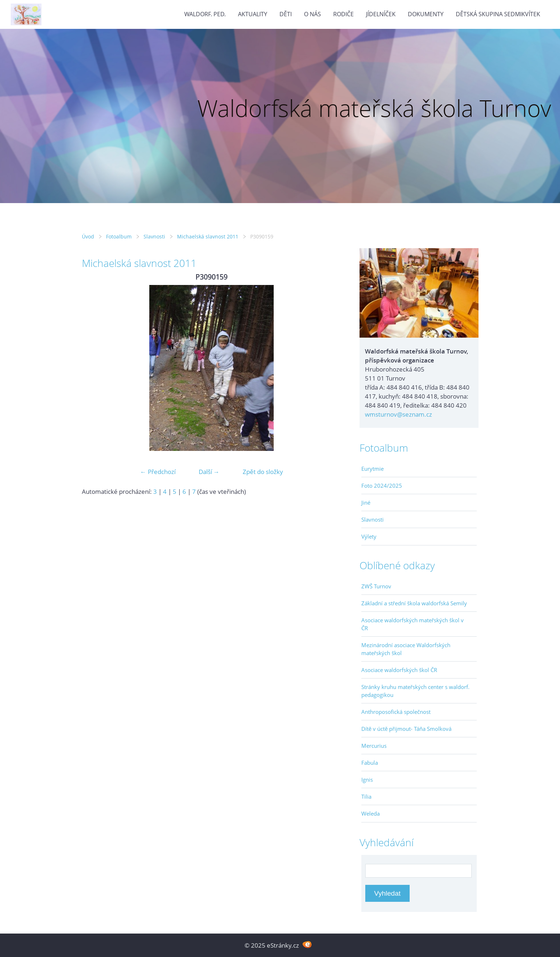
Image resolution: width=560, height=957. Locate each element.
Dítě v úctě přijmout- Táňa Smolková (406, 729)
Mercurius (374, 746)
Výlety (369, 536)
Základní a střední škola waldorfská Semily (414, 603)
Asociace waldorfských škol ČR (399, 670)
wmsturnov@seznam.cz (398, 414)
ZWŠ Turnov (376, 586)
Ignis (367, 780)
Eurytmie (372, 469)
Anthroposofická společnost (396, 712)
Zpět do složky (263, 472)
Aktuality (253, 14)
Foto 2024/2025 (382, 486)
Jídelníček (381, 14)
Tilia (366, 796)
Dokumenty (426, 14)
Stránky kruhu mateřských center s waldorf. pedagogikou (415, 691)
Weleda (371, 813)
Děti (286, 14)
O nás (312, 14)
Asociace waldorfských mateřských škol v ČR (413, 624)
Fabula (370, 763)
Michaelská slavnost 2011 (208, 236)
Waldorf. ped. (205, 14)
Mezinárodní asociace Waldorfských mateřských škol (406, 649)
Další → (209, 472)
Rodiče (343, 14)
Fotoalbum (119, 236)
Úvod (88, 236)
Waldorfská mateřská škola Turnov (374, 108)
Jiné (366, 502)
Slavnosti (154, 236)
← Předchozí (158, 472)
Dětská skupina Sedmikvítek (498, 14)
